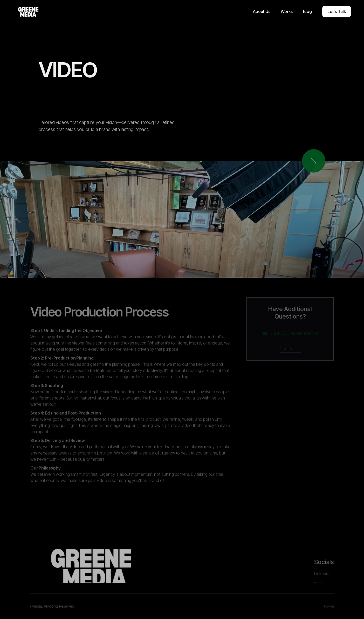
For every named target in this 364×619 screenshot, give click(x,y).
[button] (262, 12)
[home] (28, 12)
